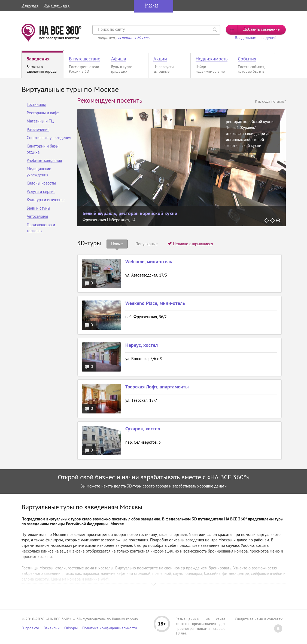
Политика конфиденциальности (110, 628)
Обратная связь (57, 6)
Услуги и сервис (41, 192)
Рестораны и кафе (43, 113)
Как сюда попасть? (270, 102)
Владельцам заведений (256, 38)
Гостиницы (36, 105)
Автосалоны (37, 217)
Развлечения (38, 130)
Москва (152, 6)
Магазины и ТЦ (40, 122)
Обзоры (71, 628)
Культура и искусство (46, 200)
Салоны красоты (41, 184)
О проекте (30, 6)
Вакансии (52, 628)
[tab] (117, 244)
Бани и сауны (38, 209)
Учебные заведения (44, 161)
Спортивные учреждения (49, 138)
